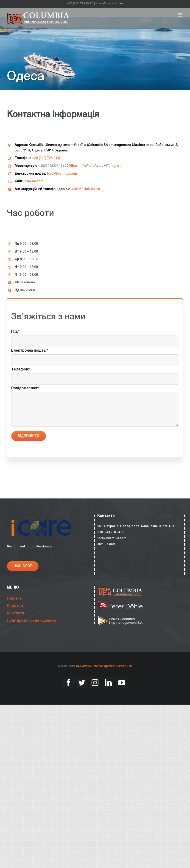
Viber (71, 166)
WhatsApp (91, 166)
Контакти (15, 613)
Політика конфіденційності (32, 621)
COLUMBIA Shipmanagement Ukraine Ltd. (104, 666)
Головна (14, 599)
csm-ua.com (34, 181)
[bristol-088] (120, 603)
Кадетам (15, 606)
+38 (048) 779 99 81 (80, 4)
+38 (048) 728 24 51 (47, 158)
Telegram (112, 166)
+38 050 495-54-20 (85, 189)
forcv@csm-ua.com (109, 4)
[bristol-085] (120, 617)
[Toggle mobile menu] (181, 15)
